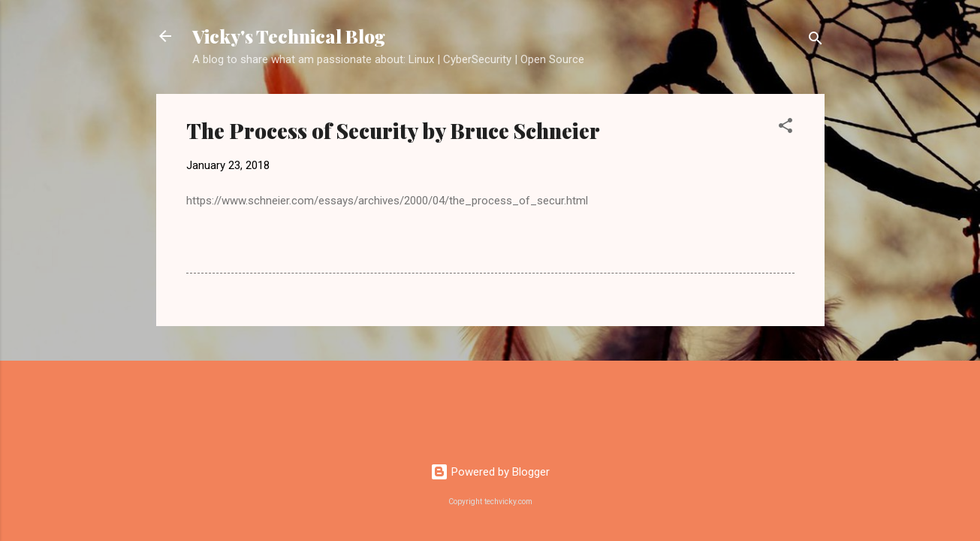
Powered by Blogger (490, 472)
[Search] (816, 41)
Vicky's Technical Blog (289, 36)
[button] (786, 128)
